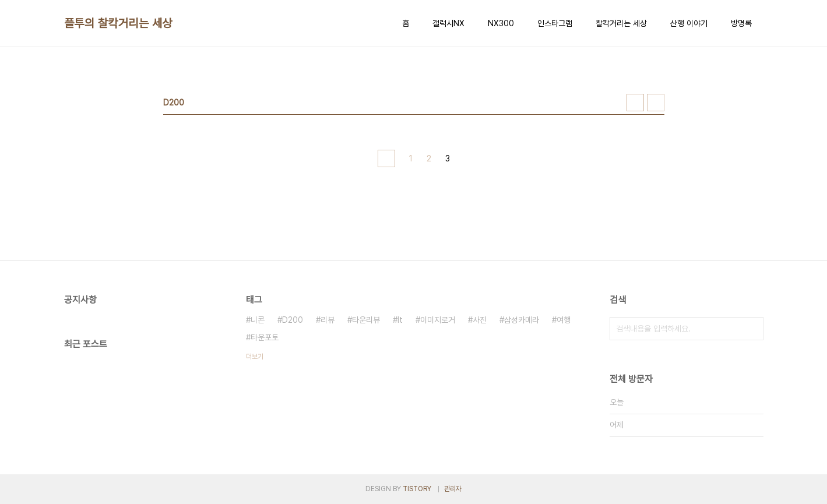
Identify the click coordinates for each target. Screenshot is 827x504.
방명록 (741, 23)
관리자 (453, 489)
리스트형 (656, 103)
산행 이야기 (689, 23)
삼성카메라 (522, 320)
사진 (480, 320)
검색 (752, 329)
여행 (564, 320)
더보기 (255, 357)
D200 (293, 320)
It (400, 320)
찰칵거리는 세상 (621, 23)
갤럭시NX (448, 23)
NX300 (501, 23)
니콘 (258, 320)
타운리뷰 (366, 320)
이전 (386, 158)
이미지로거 (438, 320)
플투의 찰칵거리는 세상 (118, 23)
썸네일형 (635, 103)
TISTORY (417, 489)
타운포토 (265, 337)
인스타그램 (555, 23)
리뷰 (328, 320)
